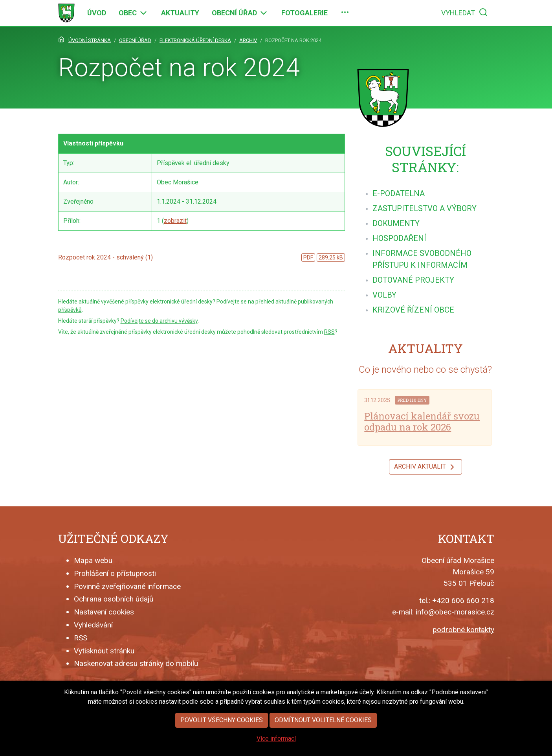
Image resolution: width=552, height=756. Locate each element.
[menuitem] (97, 13)
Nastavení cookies (104, 612)
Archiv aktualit (425, 467)
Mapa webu (93, 560)
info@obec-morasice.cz (455, 612)
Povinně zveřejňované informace (127, 586)
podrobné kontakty (463, 630)
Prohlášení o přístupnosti (115, 573)
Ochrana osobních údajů (114, 599)
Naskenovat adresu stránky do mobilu (136, 663)
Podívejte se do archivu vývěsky (159, 321)
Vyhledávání (93, 625)
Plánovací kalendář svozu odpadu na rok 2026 (422, 422)
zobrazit (175, 221)
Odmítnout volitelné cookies (323, 735)
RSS (329, 332)
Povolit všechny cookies (222, 735)
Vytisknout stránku (104, 651)
